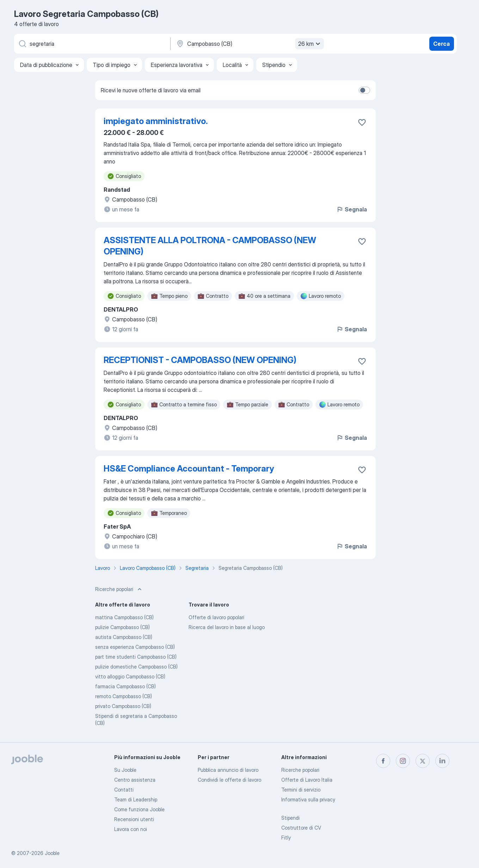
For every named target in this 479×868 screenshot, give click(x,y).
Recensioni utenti (134, 819)
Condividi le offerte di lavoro (229, 780)
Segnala (352, 209)
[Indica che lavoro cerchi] (92, 44)
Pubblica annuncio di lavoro (228, 770)
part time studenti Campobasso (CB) (136, 657)
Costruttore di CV (301, 828)
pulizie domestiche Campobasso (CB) (136, 667)
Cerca (441, 44)
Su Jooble (125, 770)
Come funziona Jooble (139, 809)
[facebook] (383, 761)
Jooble (52, 853)
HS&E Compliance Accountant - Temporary (189, 469)
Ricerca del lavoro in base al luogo (227, 627)
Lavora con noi (131, 829)
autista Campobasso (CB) (124, 637)
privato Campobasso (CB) (123, 706)
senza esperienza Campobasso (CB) (135, 647)
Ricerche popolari (300, 770)
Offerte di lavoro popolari (216, 617)
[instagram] (403, 761)
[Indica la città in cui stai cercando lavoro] (249, 44)
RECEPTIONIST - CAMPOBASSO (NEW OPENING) (200, 360)
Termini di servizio (301, 790)
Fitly (286, 838)
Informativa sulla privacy (308, 799)
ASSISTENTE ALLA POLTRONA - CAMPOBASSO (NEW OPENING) (210, 246)
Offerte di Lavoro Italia (307, 780)
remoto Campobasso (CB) (124, 696)
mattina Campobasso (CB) (124, 617)
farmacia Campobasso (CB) (125, 686)
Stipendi (290, 818)
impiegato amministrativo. (156, 121)
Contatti (124, 790)
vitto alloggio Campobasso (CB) (130, 676)
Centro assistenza (135, 780)
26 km (310, 44)
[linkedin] (442, 761)
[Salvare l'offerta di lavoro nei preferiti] (362, 122)
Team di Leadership (136, 799)
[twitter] (423, 761)
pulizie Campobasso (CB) (122, 627)
